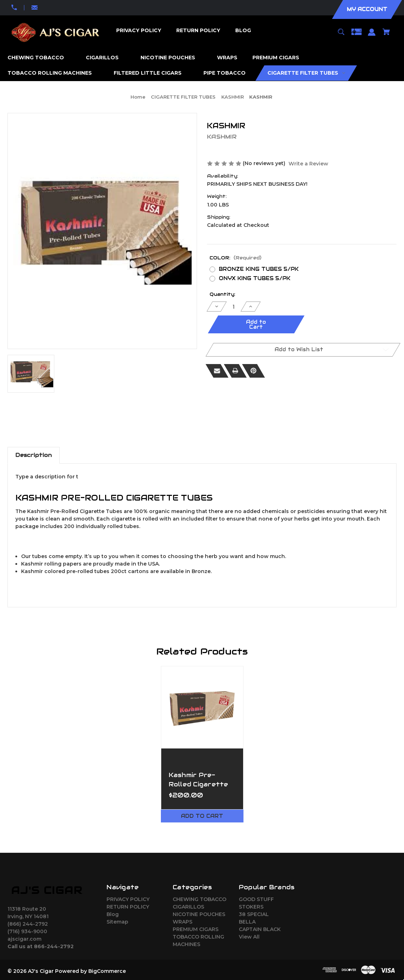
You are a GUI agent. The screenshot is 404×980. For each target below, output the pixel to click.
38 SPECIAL (254, 914)
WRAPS (183, 922)
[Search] (341, 35)
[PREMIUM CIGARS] (279, 58)
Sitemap (117, 922)
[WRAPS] (227, 58)
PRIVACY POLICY (128, 899)
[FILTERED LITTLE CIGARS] (151, 73)
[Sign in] (372, 36)
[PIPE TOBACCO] (228, 73)
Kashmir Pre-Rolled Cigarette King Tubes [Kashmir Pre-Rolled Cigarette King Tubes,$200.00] (199, 784)
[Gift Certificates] (356, 35)
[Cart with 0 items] (386, 35)
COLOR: (235, 258)
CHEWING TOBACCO (199, 899)
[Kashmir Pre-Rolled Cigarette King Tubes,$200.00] (202, 707)
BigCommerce (107, 971)
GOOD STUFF (256, 899)
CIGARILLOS (188, 907)
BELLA (247, 922)
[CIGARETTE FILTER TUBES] (306, 73)
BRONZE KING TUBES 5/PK (259, 269)
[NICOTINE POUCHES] (171, 58)
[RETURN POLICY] (198, 31)
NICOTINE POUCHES (199, 914)
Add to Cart (202, 816)
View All (249, 937)
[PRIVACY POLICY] (139, 31)
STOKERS (251, 907)
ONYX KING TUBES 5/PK (255, 278)
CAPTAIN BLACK (260, 929)
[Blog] (243, 31)
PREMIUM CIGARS (196, 929)
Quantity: (222, 294)
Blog (113, 914)
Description (34, 455)
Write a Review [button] (308, 164)
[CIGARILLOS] (106, 58)
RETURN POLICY (128, 907)
